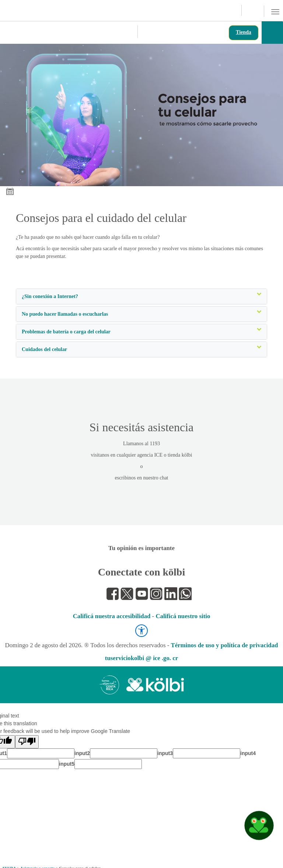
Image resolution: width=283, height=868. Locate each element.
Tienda (244, 32)
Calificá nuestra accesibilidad (112, 616)
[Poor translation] (27, 742)
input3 (165, 753)
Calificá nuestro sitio (183, 616)
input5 (67, 764)
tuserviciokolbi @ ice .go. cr (141, 658)
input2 (82, 753)
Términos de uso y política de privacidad (224, 645)
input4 (248, 753)
